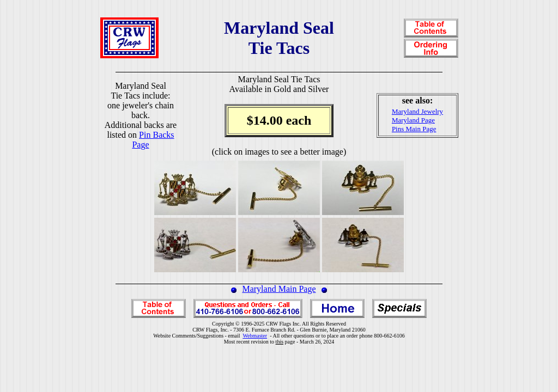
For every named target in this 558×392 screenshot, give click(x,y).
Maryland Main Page (279, 289)
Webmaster (255, 336)
